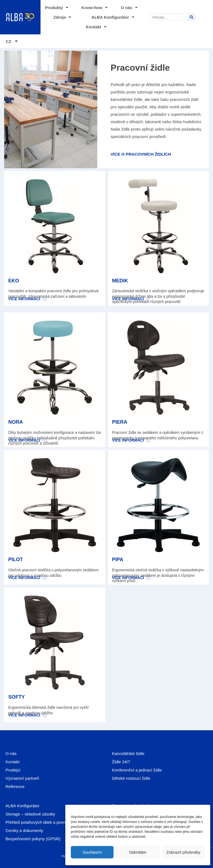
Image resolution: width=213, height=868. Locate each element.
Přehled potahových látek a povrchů (38, 822)
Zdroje (62, 17)
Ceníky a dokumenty (24, 830)
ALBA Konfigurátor (113, 17)
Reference (15, 786)
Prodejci (13, 770)
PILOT (16, 560)
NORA (16, 422)
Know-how (95, 8)
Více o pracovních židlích (141, 154)
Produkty (56, 8)
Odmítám (138, 852)
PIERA (120, 422)
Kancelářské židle (128, 753)
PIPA (118, 560)
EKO (14, 281)
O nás (129, 8)
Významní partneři (22, 778)
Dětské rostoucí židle (131, 778)
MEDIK (120, 281)
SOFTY (17, 697)
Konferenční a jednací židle (137, 770)
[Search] (192, 17)
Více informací (24, 299)
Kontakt (96, 27)
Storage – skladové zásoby (30, 814)
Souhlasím (92, 852)
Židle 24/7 (121, 762)
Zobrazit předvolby (183, 852)
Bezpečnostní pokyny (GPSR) (33, 839)
